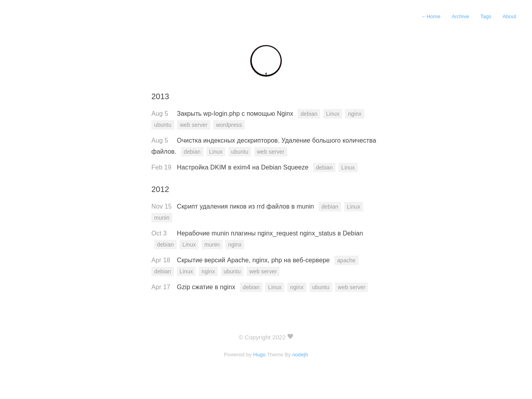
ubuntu (163, 125)
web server (194, 125)
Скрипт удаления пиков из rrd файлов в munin (247, 206)
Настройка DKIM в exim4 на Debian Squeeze (244, 167)
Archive (460, 16)
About (509, 16)
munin (162, 218)
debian (309, 114)
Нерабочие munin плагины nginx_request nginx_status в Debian (270, 233)
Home (431, 16)
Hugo (259, 355)
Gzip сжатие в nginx (207, 287)
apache (346, 260)
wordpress (229, 125)
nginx (355, 114)
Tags (486, 16)
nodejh (300, 355)
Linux (333, 114)
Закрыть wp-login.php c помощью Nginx (236, 114)
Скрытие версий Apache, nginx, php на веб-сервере (254, 260)
